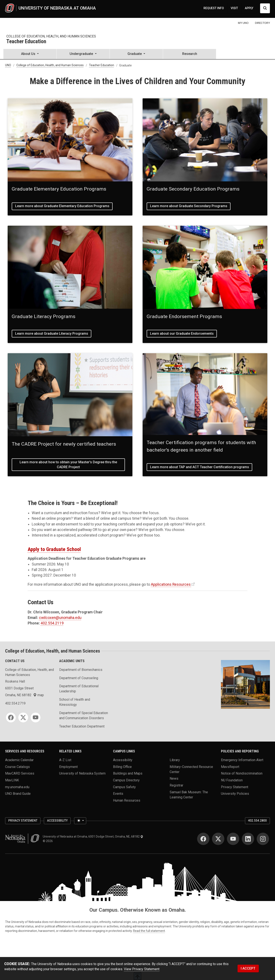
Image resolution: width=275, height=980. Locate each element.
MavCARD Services (20, 773)
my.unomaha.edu (17, 787)
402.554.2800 (257, 821)
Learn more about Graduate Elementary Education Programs (62, 206)
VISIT (234, 8)
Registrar (176, 785)
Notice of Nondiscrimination (242, 773)
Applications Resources (171, 584)
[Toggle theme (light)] (80, 821)
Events (118, 794)
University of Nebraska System (82, 773)
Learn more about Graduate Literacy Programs (52, 334)
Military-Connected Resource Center (191, 769)
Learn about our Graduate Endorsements (182, 334)
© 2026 (48, 841)
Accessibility (123, 760)
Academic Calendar (19, 760)
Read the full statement (149, 931)
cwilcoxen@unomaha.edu (60, 618)
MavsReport (230, 767)
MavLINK (12, 780)
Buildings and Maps (128, 773)
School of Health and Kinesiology (75, 702)
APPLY (249, 8)
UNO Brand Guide (18, 794)
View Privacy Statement (142, 969)
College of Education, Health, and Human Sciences (51, 36)
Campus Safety (124, 787)
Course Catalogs (17, 767)
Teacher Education (26, 42)
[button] (30, 54)
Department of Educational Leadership (79, 689)
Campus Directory (126, 780)
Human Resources (127, 800)
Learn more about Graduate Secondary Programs (189, 206)
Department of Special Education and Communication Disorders (84, 715)
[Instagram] (263, 839)
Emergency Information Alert (242, 760)
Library (175, 760)
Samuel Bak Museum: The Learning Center (189, 794)
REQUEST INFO (214, 8)
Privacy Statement (235, 787)
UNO (8, 65)
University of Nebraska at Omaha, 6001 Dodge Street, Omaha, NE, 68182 (93, 837)
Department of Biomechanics (81, 670)
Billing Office (122, 767)
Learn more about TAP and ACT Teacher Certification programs (200, 467)
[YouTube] (36, 717)
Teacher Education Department (82, 726)
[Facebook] (11, 717)
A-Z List (65, 760)
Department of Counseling (79, 678)
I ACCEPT (248, 968)
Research (190, 54)
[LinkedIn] (248, 839)
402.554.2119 (52, 623)
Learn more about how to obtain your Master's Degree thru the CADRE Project (68, 464)
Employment (68, 767)
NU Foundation (232, 780)
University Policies (235, 794)
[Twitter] (23, 717)
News (174, 778)
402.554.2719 (15, 703)
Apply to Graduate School (54, 549)
